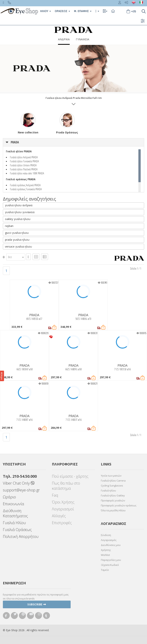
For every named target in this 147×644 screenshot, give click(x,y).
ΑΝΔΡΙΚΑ (64, 39)
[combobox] (16, 257)
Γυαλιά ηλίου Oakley (113, 495)
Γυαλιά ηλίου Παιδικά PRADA (24, 169)
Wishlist (105, 555)
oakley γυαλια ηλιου (18, 219)
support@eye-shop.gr (21, 490)
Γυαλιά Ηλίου (14, 523)
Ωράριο (9, 497)
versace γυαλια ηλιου (18, 246)
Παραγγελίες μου (111, 560)
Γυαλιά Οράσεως (17, 530)
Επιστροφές (62, 523)
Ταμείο (105, 570)
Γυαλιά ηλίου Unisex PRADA (23, 165)
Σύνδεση (106, 535)
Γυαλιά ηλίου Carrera (113, 481)
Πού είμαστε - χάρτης (70, 476)
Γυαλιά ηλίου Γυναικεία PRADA (24, 161)
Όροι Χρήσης (63, 502)
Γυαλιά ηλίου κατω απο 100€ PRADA (27, 173)
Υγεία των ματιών (111, 476)
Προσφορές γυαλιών (113, 500)
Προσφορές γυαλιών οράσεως (119, 505)
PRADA (15, 142)
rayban (9, 226)
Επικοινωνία (13, 504)
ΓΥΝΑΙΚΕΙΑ (82, 39)
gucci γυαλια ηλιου (17, 233)
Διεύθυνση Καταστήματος (15, 513)
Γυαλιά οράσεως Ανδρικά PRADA (25, 185)
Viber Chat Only (19, 483)
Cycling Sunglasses (112, 486)
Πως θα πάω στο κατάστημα (66, 486)
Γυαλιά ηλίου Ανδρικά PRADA (24, 157)
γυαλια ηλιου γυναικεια (20, 212)
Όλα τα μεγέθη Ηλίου (113, 510)
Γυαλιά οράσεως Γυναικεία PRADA (26, 189)
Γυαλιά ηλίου (108, 491)
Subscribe (37, 604)
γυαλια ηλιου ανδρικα (19, 205)
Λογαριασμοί (63, 509)
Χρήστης (106, 550)
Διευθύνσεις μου (111, 545)
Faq (55, 495)
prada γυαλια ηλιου (17, 240)
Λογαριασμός (109, 540)
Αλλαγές (59, 516)
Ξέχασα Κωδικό (110, 565)
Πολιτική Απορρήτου (21, 536)
